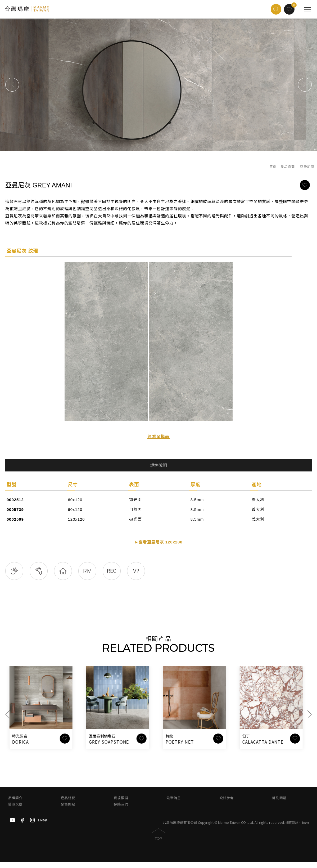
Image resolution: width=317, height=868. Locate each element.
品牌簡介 (15, 804)
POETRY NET (182, 748)
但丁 (249, 743)
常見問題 (279, 804)
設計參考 (227, 804)
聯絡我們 (121, 811)
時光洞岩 (22, 743)
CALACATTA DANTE (266, 748)
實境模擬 (121, 804)
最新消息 (174, 804)
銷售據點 (68, 811)
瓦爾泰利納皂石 (105, 743)
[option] (158, 85)
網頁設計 (292, 829)
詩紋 (172, 743)
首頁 (273, 167)
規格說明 (158, 466)
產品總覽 (288, 167)
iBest (306, 829)
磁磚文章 (15, 811)
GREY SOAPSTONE (112, 748)
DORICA (23, 748)
